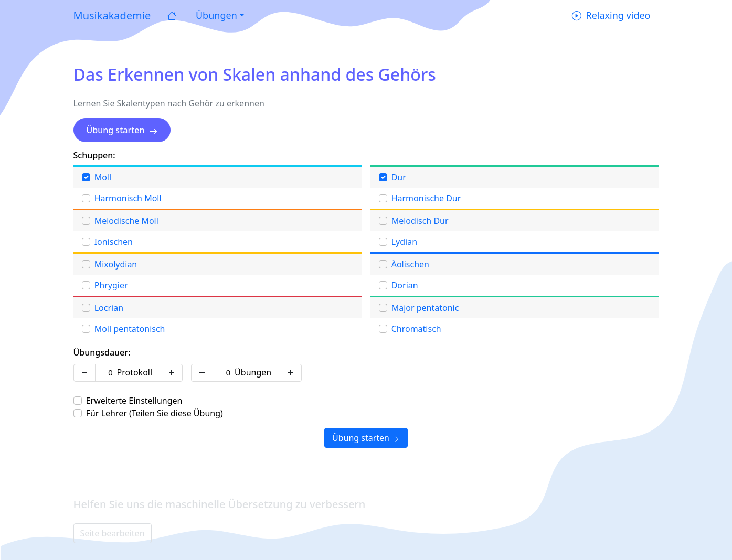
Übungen (253, 372)
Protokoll (135, 372)
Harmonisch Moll (128, 198)
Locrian (109, 308)
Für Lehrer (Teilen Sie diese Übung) (155, 413)
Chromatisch (416, 329)
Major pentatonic (425, 308)
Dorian (405, 285)
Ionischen (114, 242)
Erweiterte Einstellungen (134, 401)
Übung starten (122, 130)
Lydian (404, 242)
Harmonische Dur (426, 198)
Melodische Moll (126, 221)
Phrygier (111, 285)
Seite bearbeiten (113, 533)
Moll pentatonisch (130, 329)
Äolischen (410, 264)
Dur (399, 177)
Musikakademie (112, 15)
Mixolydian (116, 264)
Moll (103, 177)
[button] (219, 15)
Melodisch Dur (420, 221)
